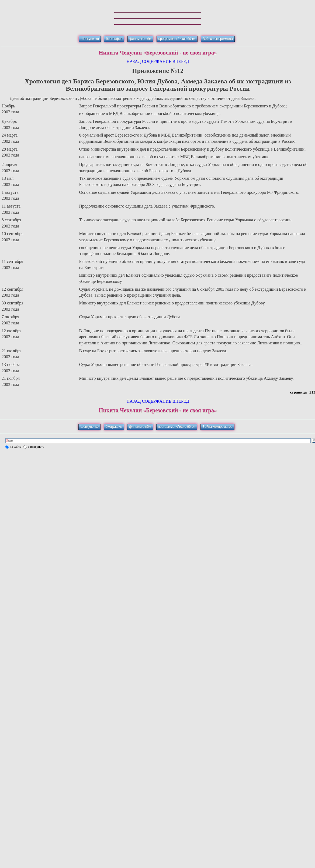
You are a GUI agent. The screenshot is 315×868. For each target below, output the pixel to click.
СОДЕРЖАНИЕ (157, 61)
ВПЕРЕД (181, 61)
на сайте (16, 447)
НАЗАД (134, 61)
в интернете (36, 447)
